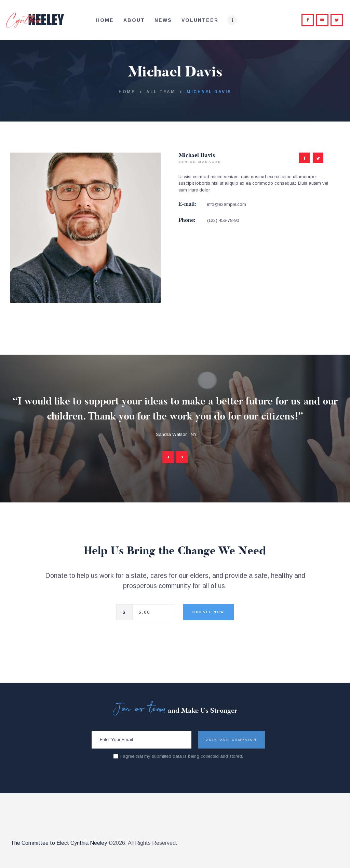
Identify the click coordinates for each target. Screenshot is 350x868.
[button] (168, 457)
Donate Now (208, 612)
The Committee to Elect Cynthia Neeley (59, 843)
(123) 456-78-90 (223, 220)
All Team (161, 92)
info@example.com (227, 204)
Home (127, 92)
